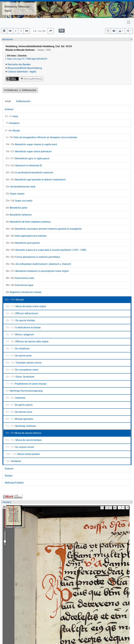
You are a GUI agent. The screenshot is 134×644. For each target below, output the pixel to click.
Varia (11, 116)
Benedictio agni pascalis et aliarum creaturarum (36, 180)
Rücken (9, 476)
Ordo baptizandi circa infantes (26, 236)
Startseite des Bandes (19, 64)
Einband (9, 109)
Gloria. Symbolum (20, 377)
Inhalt (8, 101)
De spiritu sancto (19, 405)
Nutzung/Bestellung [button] (31, 79)
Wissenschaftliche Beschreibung (25, 68)
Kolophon (13, 123)
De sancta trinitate (20, 320)
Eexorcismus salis (20, 278)
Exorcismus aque (20, 285)
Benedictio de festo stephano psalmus (28, 222)
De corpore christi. (20, 447)
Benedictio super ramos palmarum (29, 151)
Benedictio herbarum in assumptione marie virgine (37, 271)
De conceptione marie (22, 370)
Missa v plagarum (20, 334)
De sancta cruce (19, 412)
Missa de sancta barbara (24, 440)
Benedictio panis (16, 208)
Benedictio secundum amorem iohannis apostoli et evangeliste (44, 229)
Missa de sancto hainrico (23, 433)
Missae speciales (19, 419)
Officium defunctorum (22, 313)
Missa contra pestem (23, 454)
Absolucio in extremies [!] (24, 165)
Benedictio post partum (23, 243)
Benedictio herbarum (19, 215)
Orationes (16, 398)
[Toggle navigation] (129, 22)
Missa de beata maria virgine (26, 306)
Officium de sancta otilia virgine (27, 342)
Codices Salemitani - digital (22, 72)
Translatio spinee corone (24, 363)
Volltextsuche (23, 101)
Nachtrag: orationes (21, 426)
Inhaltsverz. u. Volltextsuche (20, 90)
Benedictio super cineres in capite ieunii (31, 144)
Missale (14, 300)
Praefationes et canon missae (26, 384)
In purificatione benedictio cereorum (30, 173)
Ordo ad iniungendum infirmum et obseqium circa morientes (41, 137)
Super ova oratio (19, 201)
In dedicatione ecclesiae (23, 327)
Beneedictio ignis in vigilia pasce (28, 158)
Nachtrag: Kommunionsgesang (24, 391)
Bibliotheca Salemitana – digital (18, 9)
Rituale (12, 131)
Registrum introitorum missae (23, 292)
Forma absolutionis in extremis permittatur (33, 257)
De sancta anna (19, 356)
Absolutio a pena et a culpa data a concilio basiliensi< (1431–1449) (46, 250)
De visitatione (18, 349)
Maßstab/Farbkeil (14, 483)
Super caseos (15, 194)
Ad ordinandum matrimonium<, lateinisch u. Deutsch (38, 264)
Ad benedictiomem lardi (20, 187)
